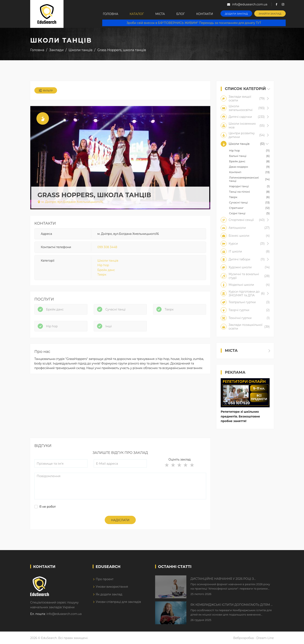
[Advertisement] (120, 409)
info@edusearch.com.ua (64, 614)
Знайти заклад (270, 14)
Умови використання (112, 587)
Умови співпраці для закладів (118, 602)
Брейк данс (106, 270)
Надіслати (120, 520)
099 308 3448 (107, 247)
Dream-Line (265, 638)
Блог (181, 14)
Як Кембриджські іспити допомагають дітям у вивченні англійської (232, 605)
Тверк (102, 275)
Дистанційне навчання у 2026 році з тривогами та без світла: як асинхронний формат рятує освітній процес (227, 579)
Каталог (137, 14)
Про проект (105, 579)
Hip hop (103, 265)
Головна (111, 14)
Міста (160, 14)
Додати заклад (236, 14)
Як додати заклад (109, 594)
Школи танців (108, 261)
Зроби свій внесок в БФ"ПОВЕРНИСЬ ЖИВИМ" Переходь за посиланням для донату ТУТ (194, 23)
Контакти (205, 14)
